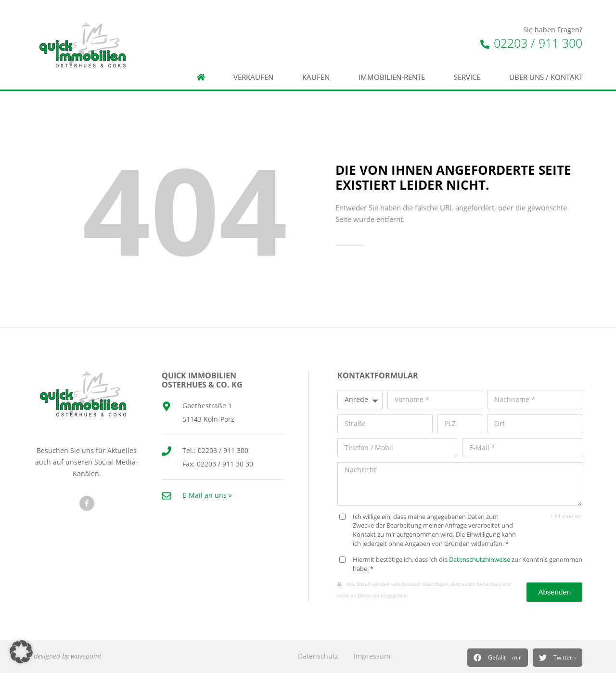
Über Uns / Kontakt (546, 77)
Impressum (372, 656)
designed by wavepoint (68, 656)
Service (467, 77)
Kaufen (316, 77)
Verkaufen (253, 77)
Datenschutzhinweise (480, 560)
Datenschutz (318, 656)
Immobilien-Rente (392, 77)
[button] (498, 658)
